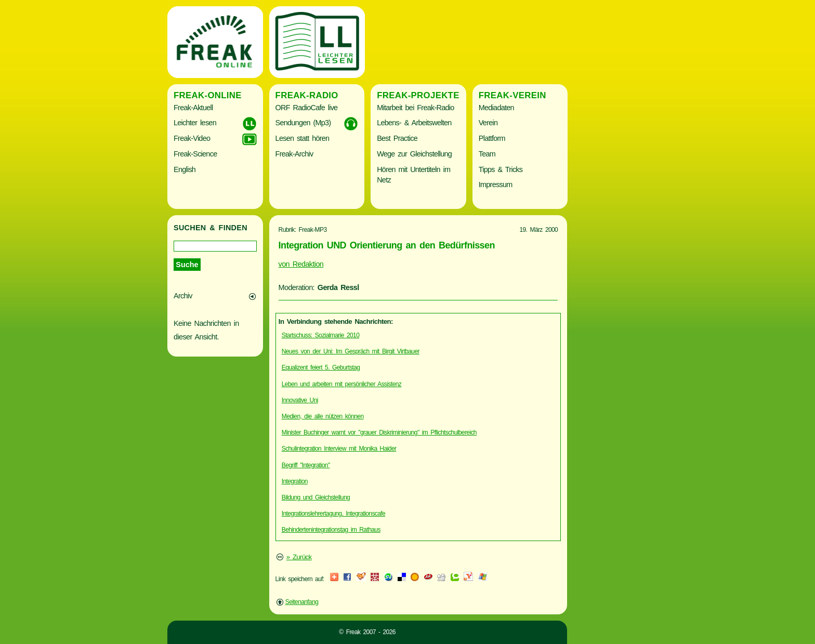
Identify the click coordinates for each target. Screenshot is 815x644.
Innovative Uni (300, 400)
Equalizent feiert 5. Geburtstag (321, 367)
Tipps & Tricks (501, 169)
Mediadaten (496, 108)
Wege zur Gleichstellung (414, 154)
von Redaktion (301, 264)
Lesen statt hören (303, 138)
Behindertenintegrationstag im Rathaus (331, 530)
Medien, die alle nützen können (323, 416)
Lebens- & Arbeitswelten (414, 123)
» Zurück (299, 557)
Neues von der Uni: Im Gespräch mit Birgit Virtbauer (351, 351)
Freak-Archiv (294, 154)
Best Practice (397, 138)
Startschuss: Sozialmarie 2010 (320, 335)
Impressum (496, 185)
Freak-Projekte (418, 95)
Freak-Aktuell (193, 108)
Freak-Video (192, 138)
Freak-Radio (307, 95)
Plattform (492, 138)
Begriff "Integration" (306, 465)
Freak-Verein (512, 95)
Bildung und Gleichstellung (316, 497)
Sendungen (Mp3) (303, 123)
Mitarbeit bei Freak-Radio (415, 108)
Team (487, 154)
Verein (488, 123)
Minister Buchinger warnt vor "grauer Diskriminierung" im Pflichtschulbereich (379, 432)
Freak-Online (208, 95)
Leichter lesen (195, 123)
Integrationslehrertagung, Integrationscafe (333, 514)
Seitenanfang (302, 602)
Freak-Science (195, 154)
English (185, 169)
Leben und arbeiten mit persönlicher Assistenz (341, 384)
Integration (295, 481)
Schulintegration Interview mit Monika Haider (339, 449)
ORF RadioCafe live (307, 108)
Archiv (183, 296)
